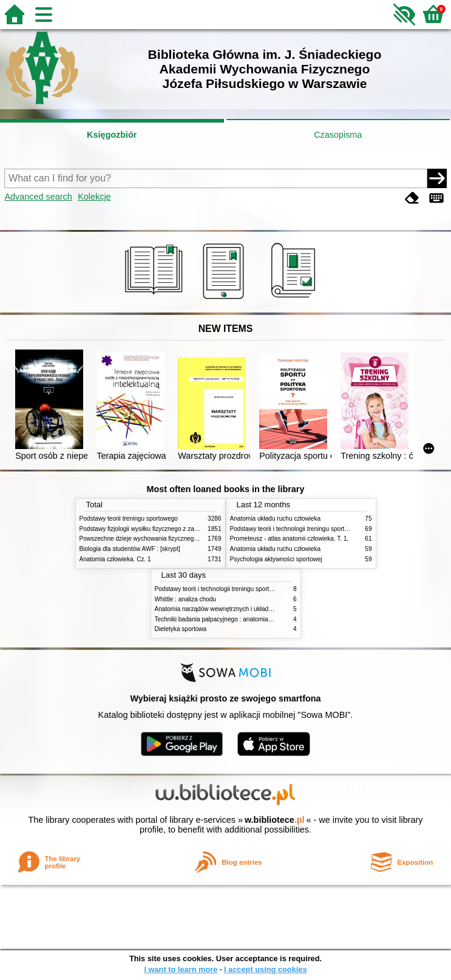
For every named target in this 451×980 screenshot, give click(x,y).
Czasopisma (338, 135)
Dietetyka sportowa (181, 629)
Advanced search (38, 197)
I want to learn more (181, 969)
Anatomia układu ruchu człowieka (276, 519)
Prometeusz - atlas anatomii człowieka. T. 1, (290, 539)
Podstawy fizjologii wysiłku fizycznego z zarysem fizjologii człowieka (171, 529)
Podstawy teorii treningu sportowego (129, 519)
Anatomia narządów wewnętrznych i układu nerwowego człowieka (244, 609)
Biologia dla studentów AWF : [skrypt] (130, 549)
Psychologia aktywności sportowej (276, 559)
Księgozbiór (112, 135)
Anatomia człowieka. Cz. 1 (115, 559)
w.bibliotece (275, 820)
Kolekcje (94, 197)
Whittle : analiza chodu (185, 599)
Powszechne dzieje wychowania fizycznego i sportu (149, 539)
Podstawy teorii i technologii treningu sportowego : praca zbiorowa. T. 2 (326, 529)
